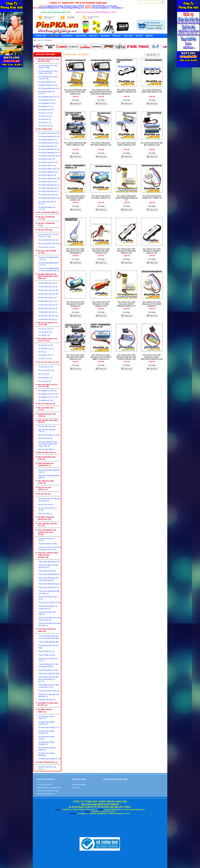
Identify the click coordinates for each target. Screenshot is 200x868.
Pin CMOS (44, 335)
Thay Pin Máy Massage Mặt (49, 642)
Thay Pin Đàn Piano (47, 700)
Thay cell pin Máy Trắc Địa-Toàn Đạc (48, 566)
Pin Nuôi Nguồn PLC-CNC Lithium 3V (48, 67)
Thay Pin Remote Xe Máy (48, 544)
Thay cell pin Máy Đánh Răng (49, 674)
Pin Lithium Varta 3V (47, 166)
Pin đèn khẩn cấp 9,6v (48, 308)
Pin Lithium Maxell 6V (48, 146)
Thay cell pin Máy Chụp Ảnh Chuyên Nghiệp (49, 579)
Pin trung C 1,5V (46, 355)
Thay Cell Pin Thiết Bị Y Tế (50, 603)
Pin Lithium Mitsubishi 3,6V (50, 153)
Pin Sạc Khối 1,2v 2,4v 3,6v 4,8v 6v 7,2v (49, 235)
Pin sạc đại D (45, 381)
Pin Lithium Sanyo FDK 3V (50, 156)
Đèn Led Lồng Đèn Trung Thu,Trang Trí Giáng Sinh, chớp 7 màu (48, 444)
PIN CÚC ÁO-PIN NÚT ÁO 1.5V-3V (48, 324)
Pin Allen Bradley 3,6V (48, 85)
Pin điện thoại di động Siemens (46, 732)
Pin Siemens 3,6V (46, 110)
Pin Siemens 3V (46, 106)
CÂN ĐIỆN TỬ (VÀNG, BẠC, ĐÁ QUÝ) (48, 704)
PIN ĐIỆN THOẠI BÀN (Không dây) (46, 518)
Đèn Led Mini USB (47, 449)
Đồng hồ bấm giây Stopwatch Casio (49, 471)
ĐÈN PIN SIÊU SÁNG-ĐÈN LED (48, 421)
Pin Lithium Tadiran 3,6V (49, 169)
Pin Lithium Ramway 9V (49, 191)
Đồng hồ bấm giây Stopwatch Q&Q (49, 477)
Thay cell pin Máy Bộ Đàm (49, 574)
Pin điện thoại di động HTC (50, 759)
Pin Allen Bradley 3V (47, 82)
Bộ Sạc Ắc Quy (45, 514)
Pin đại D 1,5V (45, 359)
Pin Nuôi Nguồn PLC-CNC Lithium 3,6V (48, 72)
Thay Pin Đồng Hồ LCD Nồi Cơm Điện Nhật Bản (49, 665)
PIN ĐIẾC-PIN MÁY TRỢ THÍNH (47, 415)
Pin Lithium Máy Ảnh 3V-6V (47, 203)
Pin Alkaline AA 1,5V (48, 391)
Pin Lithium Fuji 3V (47, 159)
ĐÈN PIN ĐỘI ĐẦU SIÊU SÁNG (47, 458)
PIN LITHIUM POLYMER (48, 213)
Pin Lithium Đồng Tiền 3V (50, 198)
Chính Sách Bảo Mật (44, 785)
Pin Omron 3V (45, 123)
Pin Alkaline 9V (46, 400)
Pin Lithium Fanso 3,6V (48, 195)
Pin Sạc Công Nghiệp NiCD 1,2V (49, 264)
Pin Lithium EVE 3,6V (48, 182)
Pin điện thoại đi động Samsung (46, 723)
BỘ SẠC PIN (44, 494)
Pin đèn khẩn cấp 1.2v (48, 283)
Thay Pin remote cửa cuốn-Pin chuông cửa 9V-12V (50, 548)
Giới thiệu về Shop (79, 785)
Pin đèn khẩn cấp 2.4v (48, 287)
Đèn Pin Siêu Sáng (47, 426)
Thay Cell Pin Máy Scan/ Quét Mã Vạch (49, 624)
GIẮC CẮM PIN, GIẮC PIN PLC (47, 525)
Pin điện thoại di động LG (49, 727)
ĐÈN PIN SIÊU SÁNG (47, 453)
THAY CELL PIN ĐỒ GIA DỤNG (47, 630)
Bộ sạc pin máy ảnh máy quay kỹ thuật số (50, 500)
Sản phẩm (76, 788)
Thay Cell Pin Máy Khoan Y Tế (48, 598)
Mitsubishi (48, 40)
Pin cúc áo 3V (45, 332)
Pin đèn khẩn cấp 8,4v (48, 305)
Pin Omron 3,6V (46, 126)
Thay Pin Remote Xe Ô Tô (47, 540)
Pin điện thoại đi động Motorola (46, 743)
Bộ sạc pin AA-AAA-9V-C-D (48, 509)
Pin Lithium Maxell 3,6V (48, 143)
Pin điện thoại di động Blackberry (46, 754)
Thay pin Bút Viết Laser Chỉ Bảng (49, 647)
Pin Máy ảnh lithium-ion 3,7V (47, 208)
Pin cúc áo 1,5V (46, 329)
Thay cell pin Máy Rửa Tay (50, 584)
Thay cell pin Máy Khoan (49, 562)
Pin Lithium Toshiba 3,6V (49, 178)
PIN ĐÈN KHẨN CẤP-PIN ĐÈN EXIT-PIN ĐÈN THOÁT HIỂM (48, 276)
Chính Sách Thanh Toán (46, 794)
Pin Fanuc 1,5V (45, 113)
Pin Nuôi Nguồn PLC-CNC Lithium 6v (48, 78)
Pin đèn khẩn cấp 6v (48, 298)
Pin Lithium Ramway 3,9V (49, 188)
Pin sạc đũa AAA (46, 370)
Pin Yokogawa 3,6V (47, 100)
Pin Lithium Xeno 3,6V (48, 162)
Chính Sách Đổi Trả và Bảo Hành (49, 788)
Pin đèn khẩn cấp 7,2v (48, 301)
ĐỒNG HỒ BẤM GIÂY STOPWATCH (46, 465)
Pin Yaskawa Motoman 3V (49, 88)
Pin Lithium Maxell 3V (48, 140)
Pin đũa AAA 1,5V (46, 349)
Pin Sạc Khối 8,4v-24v (48, 240)
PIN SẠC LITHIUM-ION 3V (46, 224)
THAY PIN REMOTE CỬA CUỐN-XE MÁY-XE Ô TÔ (47, 532)
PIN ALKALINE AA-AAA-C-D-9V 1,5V (48, 386)
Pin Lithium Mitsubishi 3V (49, 149)
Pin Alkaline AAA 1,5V (48, 394)
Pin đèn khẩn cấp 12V (48, 312)
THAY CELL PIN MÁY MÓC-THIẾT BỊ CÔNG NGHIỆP (48, 555)
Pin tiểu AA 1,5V (46, 345)
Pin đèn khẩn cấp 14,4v (48, 316)
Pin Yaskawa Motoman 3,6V (47, 93)
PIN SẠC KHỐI (45, 230)
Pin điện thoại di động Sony (46, 738)
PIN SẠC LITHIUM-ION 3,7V (46, 218)
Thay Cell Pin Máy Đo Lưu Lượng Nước (48, 607)
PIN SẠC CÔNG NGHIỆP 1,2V (47, 252)
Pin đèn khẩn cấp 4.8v (48, 294)
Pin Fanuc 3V (45, 116)
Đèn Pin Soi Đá (45, 438)
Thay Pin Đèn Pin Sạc (47, 651)
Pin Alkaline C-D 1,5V (48, 397)
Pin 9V (42, 352)
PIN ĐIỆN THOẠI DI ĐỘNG (45, 711)
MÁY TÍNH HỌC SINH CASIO (46, 482)
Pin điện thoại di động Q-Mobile (48, 749)
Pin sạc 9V (44, 374)
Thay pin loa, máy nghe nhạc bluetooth (49, 695)
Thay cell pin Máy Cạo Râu (48, 670)
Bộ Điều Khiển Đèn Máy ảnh (47, 768)
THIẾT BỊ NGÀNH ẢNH (48, 762)
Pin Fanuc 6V (45, 119)
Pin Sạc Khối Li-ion (47, 247)
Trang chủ (40, 40)
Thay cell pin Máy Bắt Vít (49, 588)
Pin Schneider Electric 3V (49, 97)
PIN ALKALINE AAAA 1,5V (46, 409)
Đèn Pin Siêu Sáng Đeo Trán (47, 431)
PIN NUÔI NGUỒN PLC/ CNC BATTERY (49, 60)
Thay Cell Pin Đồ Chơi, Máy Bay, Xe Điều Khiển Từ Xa (49, 679)
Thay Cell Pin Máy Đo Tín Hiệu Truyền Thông (50, 619)
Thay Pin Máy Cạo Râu (47, 655)
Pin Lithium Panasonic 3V (50, 133)
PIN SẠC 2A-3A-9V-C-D (48, 362)
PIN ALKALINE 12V (46, 404)
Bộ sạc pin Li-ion (46, 504)
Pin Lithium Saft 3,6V (48, 175)
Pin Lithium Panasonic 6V (49, 136)
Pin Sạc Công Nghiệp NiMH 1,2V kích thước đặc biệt (49, 270)
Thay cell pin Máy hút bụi (49, 691)
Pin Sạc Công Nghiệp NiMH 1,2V (49, 258)
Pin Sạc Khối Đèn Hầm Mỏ (50, 244)
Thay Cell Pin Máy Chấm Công (48, 613)
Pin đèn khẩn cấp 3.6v (48, 290)
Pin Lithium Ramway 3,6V (49, 185)
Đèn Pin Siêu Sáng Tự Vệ (49, 435)
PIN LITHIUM (45, 129)
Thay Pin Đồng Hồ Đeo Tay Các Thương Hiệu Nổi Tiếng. (49, 637)
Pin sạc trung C (45, 378)
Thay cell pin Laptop (47, 571)
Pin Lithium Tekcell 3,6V (49, 172)
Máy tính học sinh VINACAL (45, 489)
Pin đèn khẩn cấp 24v (48, 319)
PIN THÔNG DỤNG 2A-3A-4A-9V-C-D (48, 340)
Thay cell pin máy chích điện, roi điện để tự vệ (49, 686)
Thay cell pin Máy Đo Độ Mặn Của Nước (49, 592)
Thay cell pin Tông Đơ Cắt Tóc (48, 660)
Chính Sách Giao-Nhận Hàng (48, 791)
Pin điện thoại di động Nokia (46, 717)
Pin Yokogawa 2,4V (47, 103)
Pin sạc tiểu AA (46, 367)
